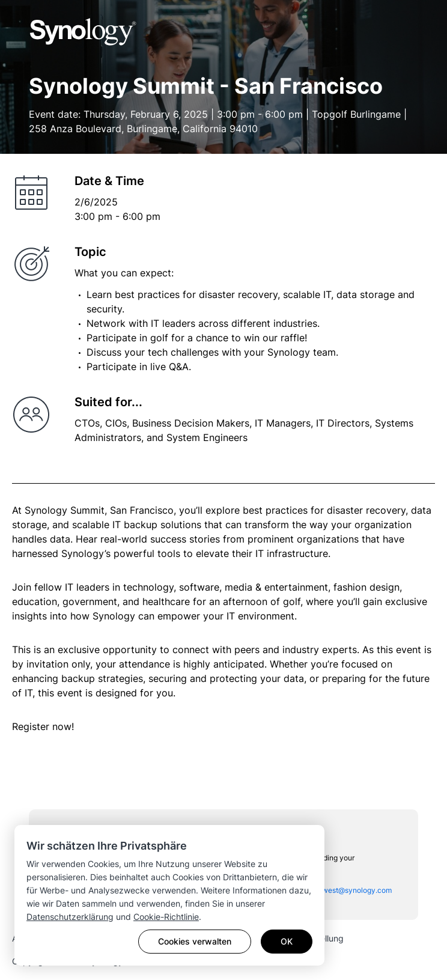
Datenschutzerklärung (70, 917)
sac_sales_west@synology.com (339, 890)
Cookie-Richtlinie (166, 917)
